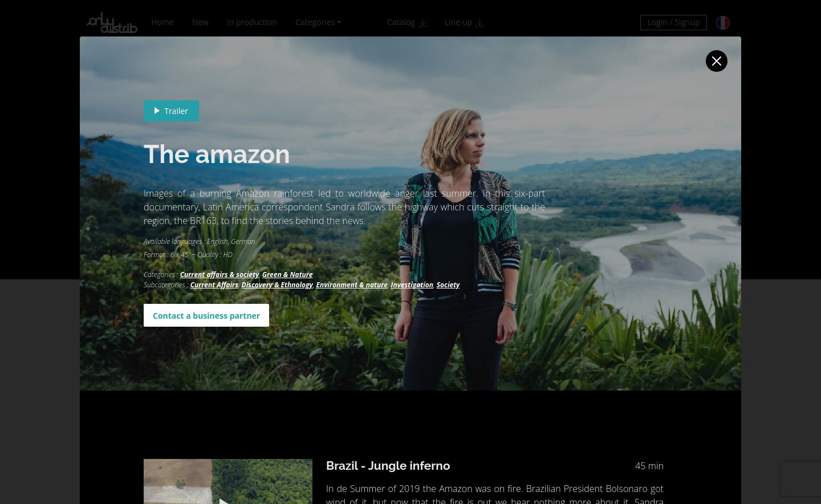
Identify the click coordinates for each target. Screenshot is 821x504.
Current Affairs (214, 285)
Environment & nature (352, 285)
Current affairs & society (220, 275)
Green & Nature (288, 275)
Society (448, 285)
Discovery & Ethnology (277, 285)
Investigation (412, 285)
